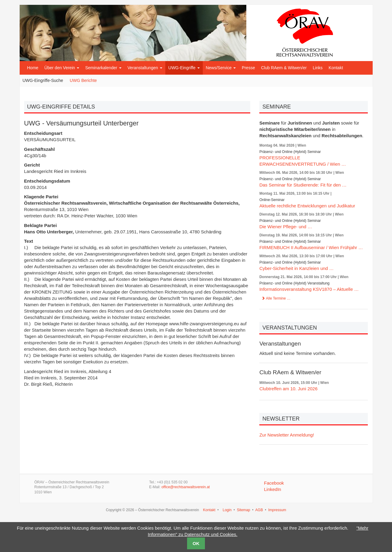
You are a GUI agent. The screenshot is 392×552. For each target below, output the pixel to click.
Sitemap (244, 510)
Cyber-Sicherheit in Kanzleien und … (296, 268)
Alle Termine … (276, 298)
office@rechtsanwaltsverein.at (186, 487)
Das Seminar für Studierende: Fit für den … (303, 185)
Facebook (274, 483)
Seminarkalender (103, 68)
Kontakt (336, 68)
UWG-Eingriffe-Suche (43, 80)
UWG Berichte (83, 80)
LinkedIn (272, 489)
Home (33, 68)
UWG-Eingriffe (184, 68)
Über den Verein (62, 68)
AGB (259, 510)
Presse (248, 68)
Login (227, 510)
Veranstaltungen (145, 68)
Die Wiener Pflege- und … (286, 227)
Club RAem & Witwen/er (284, 68)
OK (196, 543)
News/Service (221, 68)
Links (318, 68)
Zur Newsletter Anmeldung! (287, 435)
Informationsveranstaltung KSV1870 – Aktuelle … (309, 289)
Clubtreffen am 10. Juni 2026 (288, 389)
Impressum (277, 510)
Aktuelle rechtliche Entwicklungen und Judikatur (307, 206)
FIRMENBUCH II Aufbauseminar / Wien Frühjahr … (311, 247)
